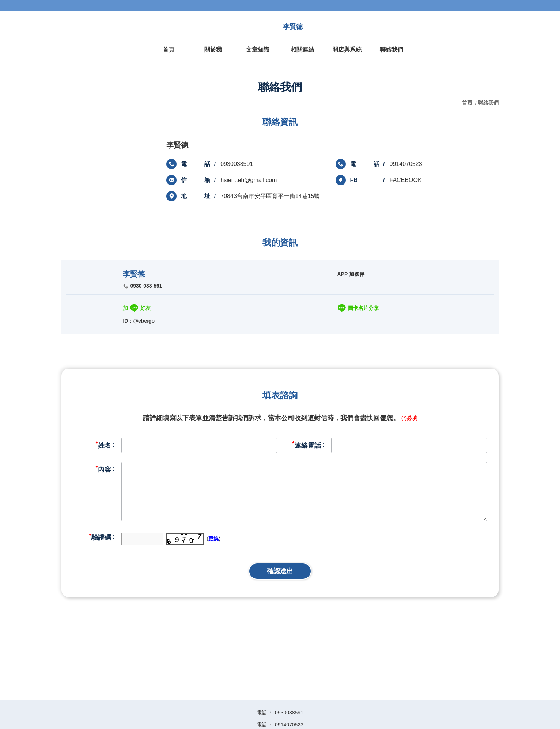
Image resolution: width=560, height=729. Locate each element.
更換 (213, 539)
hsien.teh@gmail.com (249, 180)
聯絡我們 (488, 103)
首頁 (468, 103)
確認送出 (280, 571)
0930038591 (237, 164)
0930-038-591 (146, 286)
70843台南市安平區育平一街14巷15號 (270, 196)
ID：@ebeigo (139, 321)
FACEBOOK (406, 180)
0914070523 (406, 164)
